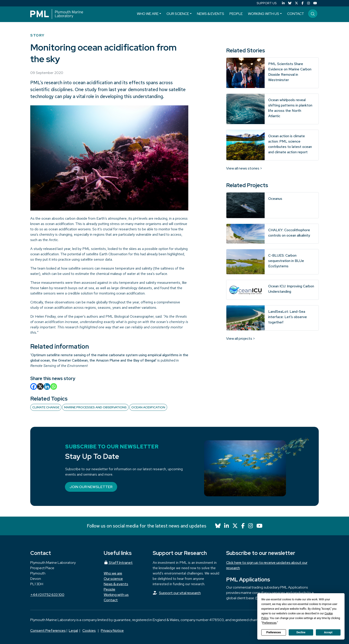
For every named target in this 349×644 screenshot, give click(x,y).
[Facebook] (303, 3)
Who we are (148, 14)
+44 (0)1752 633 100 (47, 595)
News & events (211, 14)
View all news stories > (244, 168)
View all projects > (241, 338)
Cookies (89, 631)
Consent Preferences (48, 631)
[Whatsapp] (54, 386)
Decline (301, 632)
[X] (40, 386)
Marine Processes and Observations (95, 407)
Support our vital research (180, 593)
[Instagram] (308, 3)
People (236, 14)
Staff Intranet (118, 563)
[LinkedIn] (283, 3)
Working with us (264, 14)
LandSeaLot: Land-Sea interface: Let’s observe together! (288, 317)
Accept (328, 632)
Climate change (46, 407)
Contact (296, 14)
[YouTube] (315, 3)
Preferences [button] (269, 623)
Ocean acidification (148, 407)
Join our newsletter (91, 487)
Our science (178, 14)
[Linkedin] (47, 386)
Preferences (274, 632)
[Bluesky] (290, 3)
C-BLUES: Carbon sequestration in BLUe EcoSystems (286, 261)
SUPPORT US (267, 3)
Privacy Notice (112, 631)
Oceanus (275, 199)
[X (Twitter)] (296, 3)
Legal (73, 631)
